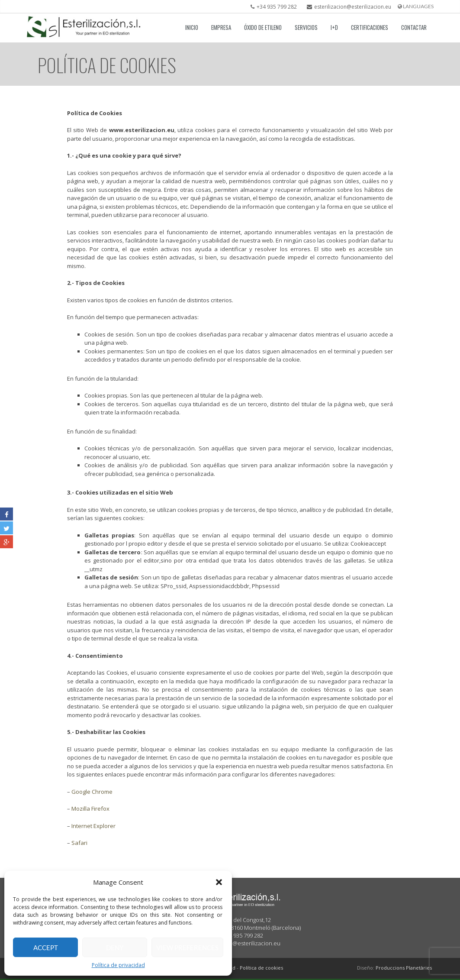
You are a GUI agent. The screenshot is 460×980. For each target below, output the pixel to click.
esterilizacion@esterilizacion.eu (347, 7)
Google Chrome (92, 792)
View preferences (187, 948)
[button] (219, 882)
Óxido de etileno (263, 27)
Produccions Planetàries (404, 968)
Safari (79, 843)
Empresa (221, 27)
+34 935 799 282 (272, 7)
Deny (115, 948)
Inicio (192, 27)
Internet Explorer (93, 826)
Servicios (306, 27)
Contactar (414, 27)
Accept (46, 948)
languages (416, 6)
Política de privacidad (118, 965)
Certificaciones (370, 27)
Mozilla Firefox (90, 809)
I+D (334, 27)
